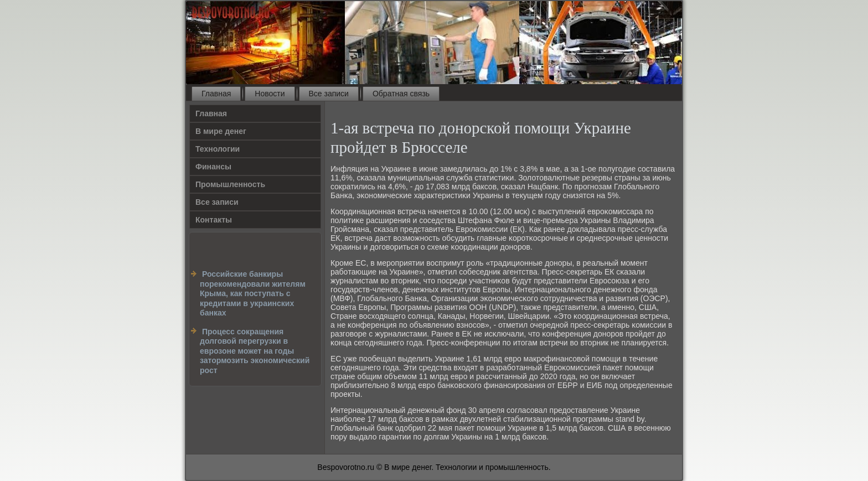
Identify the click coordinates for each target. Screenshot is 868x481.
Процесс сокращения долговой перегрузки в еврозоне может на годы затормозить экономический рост (255, 351)
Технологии (218, 149)
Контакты (214, 220)
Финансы (213, 167)
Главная (216, 94)
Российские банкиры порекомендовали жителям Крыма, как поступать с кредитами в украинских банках (253, 293)
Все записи (329, 94)
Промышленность (230, 184)
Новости (270, 94)
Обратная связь (401, 94)
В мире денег (221, 131)
